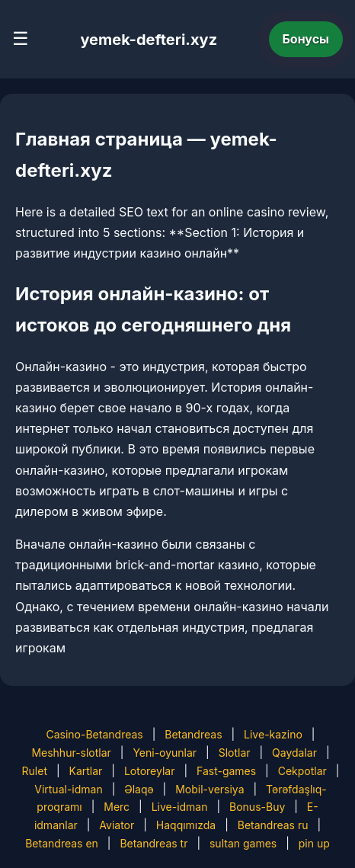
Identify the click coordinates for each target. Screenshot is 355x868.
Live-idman (180, 807)
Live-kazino (273, 734)
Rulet (35, 771)
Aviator (117, 825)
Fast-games (226, 771)
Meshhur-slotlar (71, 753)
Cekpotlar (302, 771)
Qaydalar (294, 753)
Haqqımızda (186, 825)
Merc (117, 807)
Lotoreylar (150, 771)
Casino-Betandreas (94, 734)
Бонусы (306, 39)
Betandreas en (62, 843)
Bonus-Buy (257, 807)
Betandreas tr (154, 843)
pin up (314, 843)
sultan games (243, 843)
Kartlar (86, 771)
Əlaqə (139, 789)
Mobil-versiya (209, 789)
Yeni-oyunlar (165, 753)
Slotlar (235, 753)
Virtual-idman (68, 789)
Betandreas (193, 734)
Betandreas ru (273, 825)
